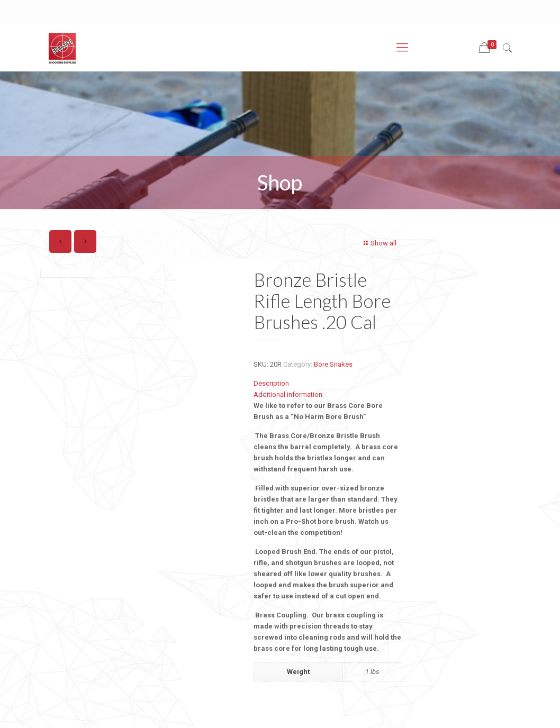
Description (271, 383)
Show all (379, 243)
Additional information (288, 394)
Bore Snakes (333, 364)
